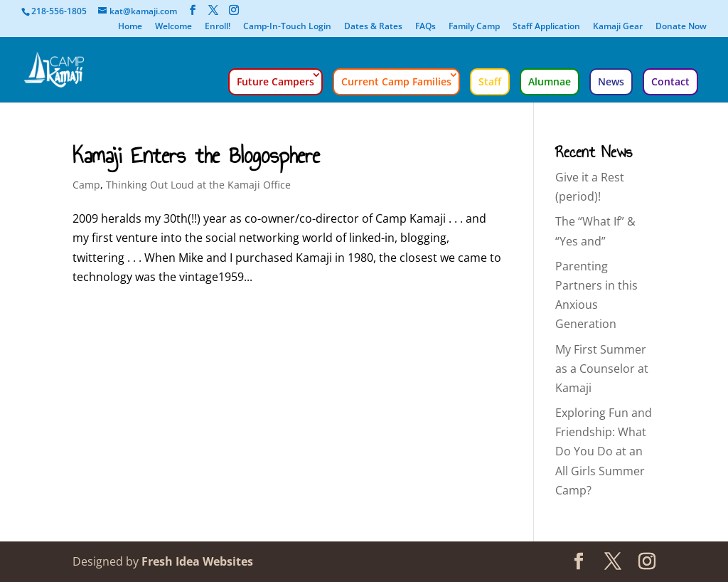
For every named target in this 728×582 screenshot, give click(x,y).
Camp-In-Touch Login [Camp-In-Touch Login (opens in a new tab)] (287, 27)
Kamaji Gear (618, 27)
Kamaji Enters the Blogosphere (196, 155)
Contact (670, 81)
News (611, 81)
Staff (490, 81)
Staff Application (546, 27)
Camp (86, 185)
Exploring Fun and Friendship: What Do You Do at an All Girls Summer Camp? (604, 451)
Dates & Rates (373, 27)
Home (130, 27)
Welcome (173, 27)
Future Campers (275, 81)
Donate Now (681, 27)
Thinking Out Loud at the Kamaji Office (198, 185)
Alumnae (550, 81)
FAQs (425, 27)
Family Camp (474, 27)
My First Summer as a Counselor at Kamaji (602, 369)
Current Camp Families (396, 81)
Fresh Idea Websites (197, 561)
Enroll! (218, 27)
